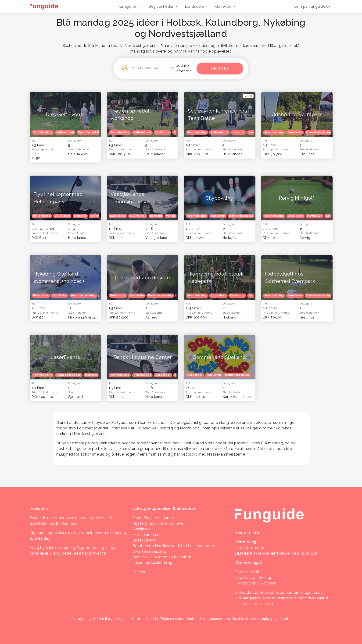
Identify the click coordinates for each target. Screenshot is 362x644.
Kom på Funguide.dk (312, 6)
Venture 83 (246, 542)
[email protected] (257, 604)
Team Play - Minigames (154, 518)
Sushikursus (143, 529)
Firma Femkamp (147, 535)
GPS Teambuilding (149, 551)
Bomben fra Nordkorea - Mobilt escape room (173, 546)
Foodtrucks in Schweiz (256, 583)
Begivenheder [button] (161, 6)
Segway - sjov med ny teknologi (162, 557)
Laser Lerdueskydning (152, 563)
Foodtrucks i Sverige (254, 578)
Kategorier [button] (128, 6)
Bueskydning (144, 540)
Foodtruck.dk (247, 572)
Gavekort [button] (224, 6)
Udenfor (183, 65)
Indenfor (183, 71)
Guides (139, 572)
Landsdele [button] (195, 6)
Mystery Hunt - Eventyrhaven (159, 523)
